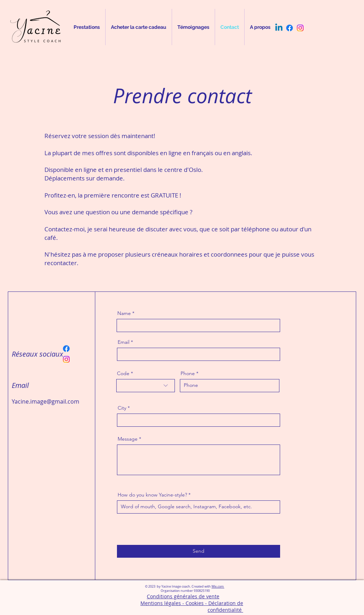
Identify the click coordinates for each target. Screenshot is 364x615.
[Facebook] (290, 28)
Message (128, 439)
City (122, 408)
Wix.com (218, 587)
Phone (188, 373)
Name (124, 313)
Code (123, 373)
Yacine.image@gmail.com (45, 401)
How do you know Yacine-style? (153, 495)
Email (124, 342)
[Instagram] (300, 28)
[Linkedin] (279, 28)
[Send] (199, 551)
